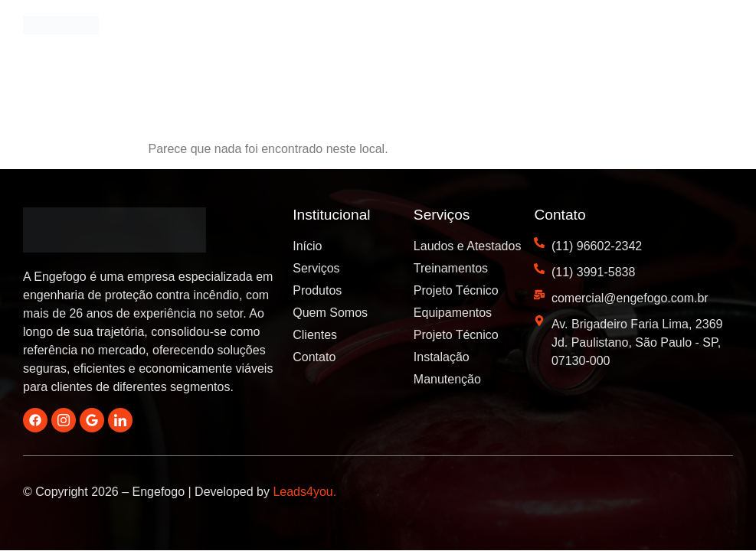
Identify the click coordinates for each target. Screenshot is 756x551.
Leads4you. (304, 492)
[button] (718, 32)
